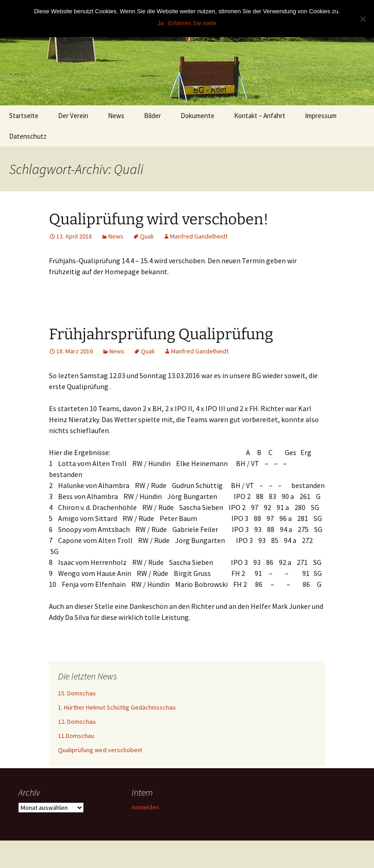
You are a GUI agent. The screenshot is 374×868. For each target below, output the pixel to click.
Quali (147, 236)
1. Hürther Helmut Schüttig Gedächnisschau (117, 707)
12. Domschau (77, 722)
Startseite (24, 116)
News (116, 116)
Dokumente (198, 116)
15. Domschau (77, 693)
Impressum (321, 116)
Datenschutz (28, 136)
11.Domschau (76, 736)
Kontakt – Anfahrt (260, 116)
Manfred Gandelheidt (199, 236)
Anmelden (145, 807)
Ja (160, 23)
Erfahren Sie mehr (192, 23)
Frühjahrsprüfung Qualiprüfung (161, 334)
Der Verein (73, 116)
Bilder (152, 116)
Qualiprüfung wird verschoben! (159, 219)
